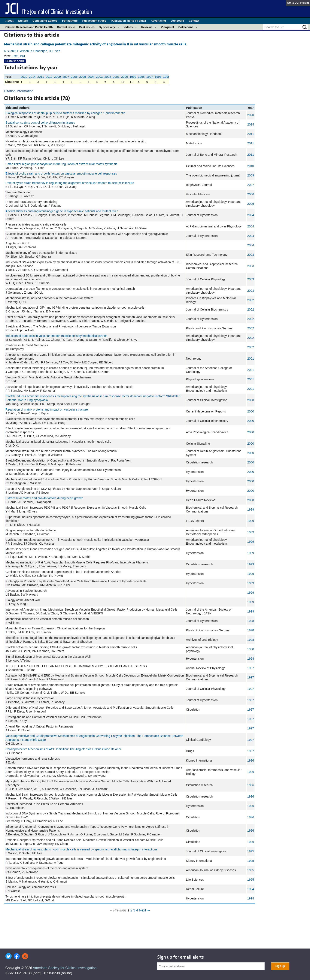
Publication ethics (94, 21)
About (10, 21)
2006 (74, 77)
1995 (166, 77)
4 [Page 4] (137, 910)
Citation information (19, 91)
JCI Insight (302, 3)
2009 (57, 77)
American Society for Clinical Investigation (65, 968)
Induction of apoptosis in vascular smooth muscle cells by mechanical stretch (57, 336)
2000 (124, 77)
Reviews (147, 27)
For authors (70, 21)
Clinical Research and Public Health (29, 27)
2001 (116, 77)
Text (15, 56)
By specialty (107, 27)
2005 (83, 77)
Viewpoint (168, 27)
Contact (194, 21)
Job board (177, 21)
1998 (141, 77)
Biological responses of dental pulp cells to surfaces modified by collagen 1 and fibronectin (66, 113)
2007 (66, 77)
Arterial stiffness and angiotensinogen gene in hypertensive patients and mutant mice (62, 211)
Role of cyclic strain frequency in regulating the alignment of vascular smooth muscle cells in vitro (70, 183)
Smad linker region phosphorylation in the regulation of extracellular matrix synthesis (61, 164)
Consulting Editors (45, 21)
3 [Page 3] (134, 910)
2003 (99, 77)
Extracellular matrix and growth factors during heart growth (44, 498)
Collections (186, 27)
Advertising (158, 21)
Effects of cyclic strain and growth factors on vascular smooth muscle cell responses (61, 173)
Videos (128, 27)
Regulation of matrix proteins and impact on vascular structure (47, 409)
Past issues (87, 27)
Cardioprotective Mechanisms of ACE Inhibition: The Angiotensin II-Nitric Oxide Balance (64, 749)
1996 (158, 77)
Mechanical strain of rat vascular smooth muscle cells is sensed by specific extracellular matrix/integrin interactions (82, 849)
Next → (145, 910)
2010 (49, 77)
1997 (150, 77)
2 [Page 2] (131, 910)
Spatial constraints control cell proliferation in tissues (40, 122)
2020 (24, 77)
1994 (251, 889)
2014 (32, 77)
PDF (23, 56)
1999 (133, 77)
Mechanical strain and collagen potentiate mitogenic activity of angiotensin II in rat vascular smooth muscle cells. (96, 44)
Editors (23, 21)
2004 (91, 77)
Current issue (66, 27)
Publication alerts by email (128, 21)
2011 (41, 77)
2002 (108, 77)
